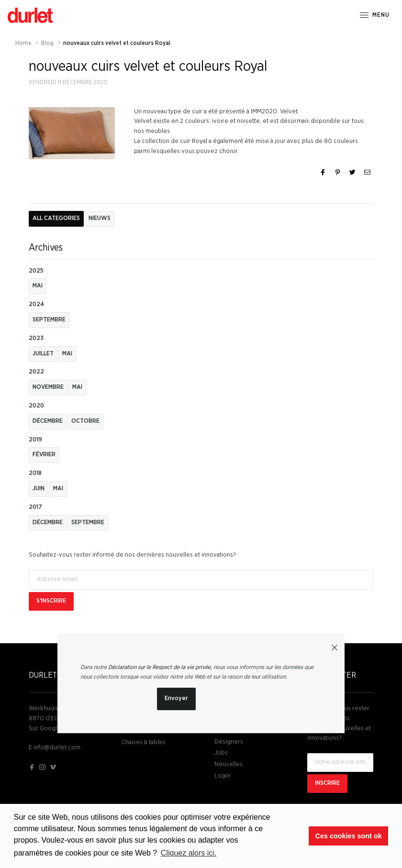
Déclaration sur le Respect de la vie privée (159, 667)
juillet (43, 354)
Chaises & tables (144, 742)
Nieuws (100, 218)
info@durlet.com (57, 748)
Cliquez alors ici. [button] (189, 853)
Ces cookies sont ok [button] (349, 836)
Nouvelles (229, 764)
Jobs (221, 753)
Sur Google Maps (53, 729)
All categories (56, 218)
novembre (48, 387)
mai (38, 286)
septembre (49, 320)
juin (39, 489)
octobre (85, 421)
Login (222, 776)
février (44, 455)
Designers (229, 742)
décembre (48, 421)
